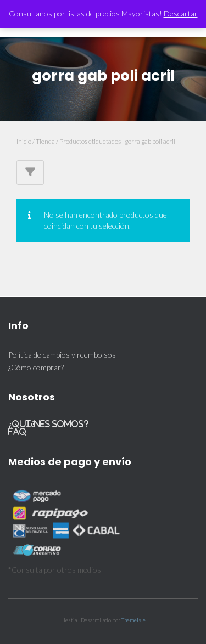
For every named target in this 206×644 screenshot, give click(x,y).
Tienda (45, 141)
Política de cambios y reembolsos (62, 355)
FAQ (17, 431)
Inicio (24, 141)
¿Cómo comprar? (36, 367)
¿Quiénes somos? (48, 424)
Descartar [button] (181, 13)
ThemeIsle (133, 620)
